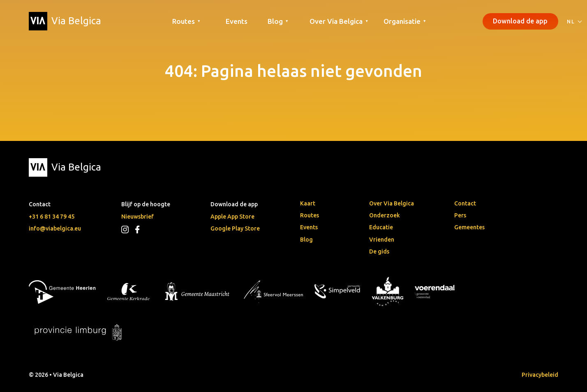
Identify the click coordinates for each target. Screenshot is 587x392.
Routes (310, 215)
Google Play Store (235, 228)
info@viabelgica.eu (55, 228)
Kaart (308, 203)
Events (237, 21)
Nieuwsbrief (138, 217)
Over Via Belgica (392, 203)
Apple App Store (232, 217)
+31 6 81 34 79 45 (52, 217)
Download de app (520, 21)
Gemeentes (469, 227)
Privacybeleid (540, 375)
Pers (460, 215)
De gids (379, 251)
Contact (465, 203)
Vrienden (382, 240)
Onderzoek (385, 215)
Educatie (381, 227)
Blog (306, 240)
